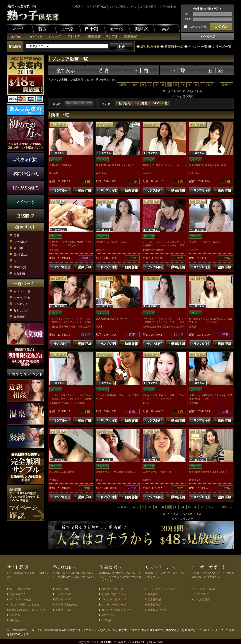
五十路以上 (21, 255)
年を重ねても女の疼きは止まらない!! (208, 472)
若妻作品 (153, 594)
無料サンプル (22, 311)
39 (150, 85)
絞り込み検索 (150, 47)
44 (183, 85)
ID (187, 14)
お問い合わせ (168, 7)
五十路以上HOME (66, 605)
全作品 (16, 37)
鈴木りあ (147, 173)
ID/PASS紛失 (201, 594)
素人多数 (194, 403)
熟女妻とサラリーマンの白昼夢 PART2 (115, 472)
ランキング (21, 304)
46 (196, 85)
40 (156, 85)
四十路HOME (63, 599)
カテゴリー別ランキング (116, 610)
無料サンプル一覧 (112, 589)
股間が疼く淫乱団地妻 (61, 165)
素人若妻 (54, 250)
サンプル (112, 37)
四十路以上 (21, 248)
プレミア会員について (123, 7)
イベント (36, 37)
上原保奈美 (79, 403)
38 (143, 85)
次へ (210, 85)
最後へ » (227, 85)
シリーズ (55, 37)
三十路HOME (63, 594)
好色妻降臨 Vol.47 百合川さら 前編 (207, 165)
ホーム (20, 28)
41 (163, 85)
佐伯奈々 (54, 480)
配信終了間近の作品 (114, 594)
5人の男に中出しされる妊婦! (157, 472)
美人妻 (193, 327)
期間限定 (131, 37)
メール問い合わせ (205, 589)
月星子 (99, 480)
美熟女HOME (63, 610)
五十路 (117, 28)
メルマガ (15, 615)
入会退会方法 (17, 594)
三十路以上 (21, 242)
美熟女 (142, 28)
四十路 (92, 28)
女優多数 (147, 250)
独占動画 (19, 274)
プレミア (74, 37)
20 (68, 103)
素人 (167, 28)
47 (202, 85)
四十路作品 (154, 605)
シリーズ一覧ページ (114, 605)
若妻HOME (62, 589)
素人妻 (99, 327)
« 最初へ (123, 85)
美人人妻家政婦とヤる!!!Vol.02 (111, 319)
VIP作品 (106, 620)
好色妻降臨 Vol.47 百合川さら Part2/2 (115, 165)
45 (189, 85)
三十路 (68, 28)
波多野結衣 (158, 250)
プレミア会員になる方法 (24, 605)
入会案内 (78, 7)
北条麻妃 (147, 327)
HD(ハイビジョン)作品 (161, 589)
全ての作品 (108, 615)
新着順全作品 (174, 47)
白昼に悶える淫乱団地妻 (62, 472)
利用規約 (15, 620)
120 (89, 103)
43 (176, 85)
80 (82, 103)
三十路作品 (154, 599)
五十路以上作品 (157, 610)
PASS (188, 19)
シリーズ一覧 (222, 47)
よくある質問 (148, 7)
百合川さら (102, 173)
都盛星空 (100, 250)
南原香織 (54, 173)
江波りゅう (77, 327)
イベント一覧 (198, 47)
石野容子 (147, 480)
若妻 (43, 28)
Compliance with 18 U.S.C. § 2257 (28, 610)
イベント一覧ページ (114, 599)
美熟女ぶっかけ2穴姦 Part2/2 (111, 242)
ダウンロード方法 (20, 599)
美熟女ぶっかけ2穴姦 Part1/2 (204, 242)
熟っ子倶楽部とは (20, 589)
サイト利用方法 (96, 7)
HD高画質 (94, 37)
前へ (135, 85)
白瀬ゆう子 (195, 480)
